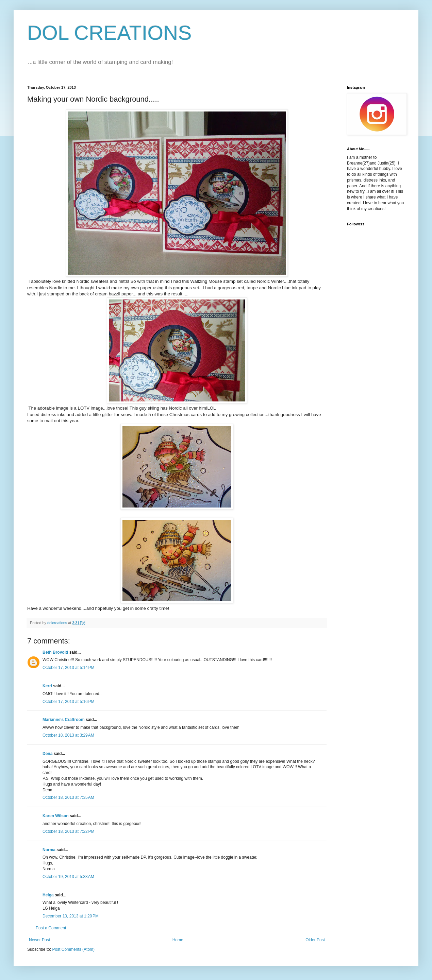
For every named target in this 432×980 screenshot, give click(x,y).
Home (178, 940)
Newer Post (39, 940)
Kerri (47, 686)
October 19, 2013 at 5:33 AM (68, 877)
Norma (49, 850)
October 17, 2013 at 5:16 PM (68, 702)
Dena (47, 754)
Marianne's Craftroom (64, 720)
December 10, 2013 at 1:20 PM (71, 916)
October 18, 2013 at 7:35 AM (68, 797)
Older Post (315, 940)
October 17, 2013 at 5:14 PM (68, 668)
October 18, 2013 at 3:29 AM (68, 735)
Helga (48, 895)
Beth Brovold (55, 652)
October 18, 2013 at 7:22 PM (68, 831)
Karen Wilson (56, 816)
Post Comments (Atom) (73, 949)
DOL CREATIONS (109, 33)
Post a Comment (51, 928)
